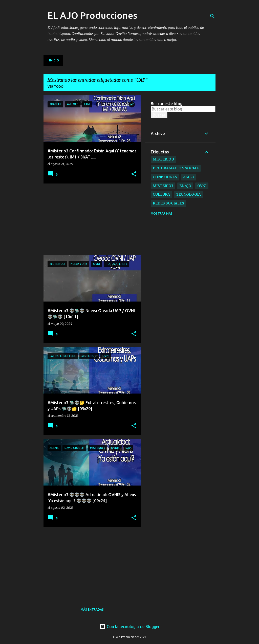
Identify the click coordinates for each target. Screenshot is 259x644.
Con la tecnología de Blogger (130, 627)
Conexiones (165, 177)
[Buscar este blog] (183, 109)
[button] (134, 174)
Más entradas (92, 609)
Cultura (161, 194)
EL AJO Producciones (92, 15)
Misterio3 (163, 186)
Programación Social (176, 168)
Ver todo (56, 87)
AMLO (189, 177)
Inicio (54, 60)
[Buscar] (212, 16)
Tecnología (188, 194)
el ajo (185, 186)
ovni (202, 186)
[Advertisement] (81, 219)
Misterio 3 (163, 159)
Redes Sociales (168, 203)
